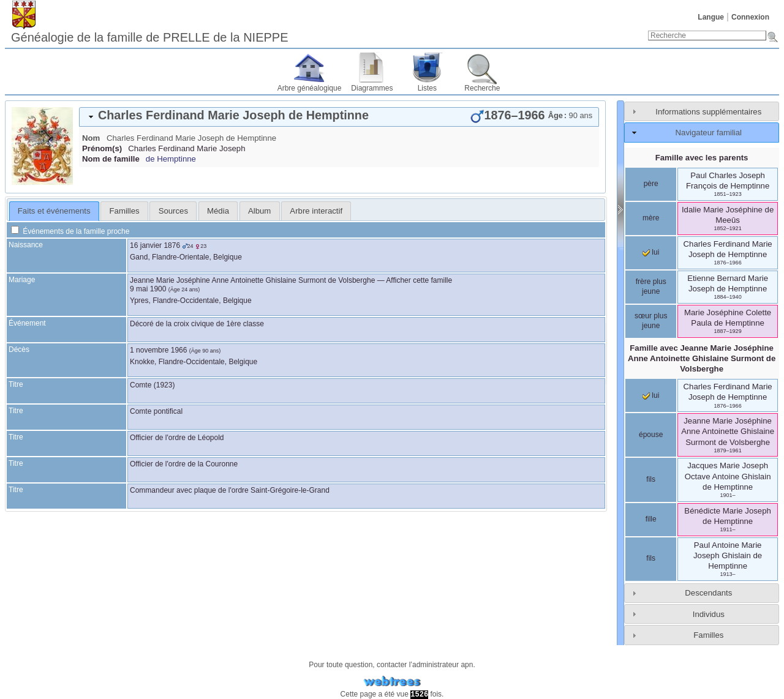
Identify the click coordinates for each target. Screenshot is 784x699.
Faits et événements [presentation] (54, 211)
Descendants (708, 593)
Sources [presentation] (173, 211)
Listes (427, 88)
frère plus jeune (651, 286)
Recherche (482, 88)
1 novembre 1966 (158, 350)
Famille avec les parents (702, 158)
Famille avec (702, 358)
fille (651, 519)
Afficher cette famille (419, 280)
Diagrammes (372, 88)
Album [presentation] (259, 211)
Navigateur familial (709, 133)
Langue (711, 17)
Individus (709, 614)
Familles (708, 635)
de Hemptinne (171, 159)
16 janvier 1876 (155, 245)
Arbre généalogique (310, 88)
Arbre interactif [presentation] (316, 211)
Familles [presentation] (125, 211)
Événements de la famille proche (70, 231)
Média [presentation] (218, 211)
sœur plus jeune (651, 321)
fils (651, 479)
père (651, 184)
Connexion (750, 17)
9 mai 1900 (148, 289)
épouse (651, 435)
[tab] (339, 117)
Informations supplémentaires (708, 112)
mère (651, 218)
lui (651, 252)
